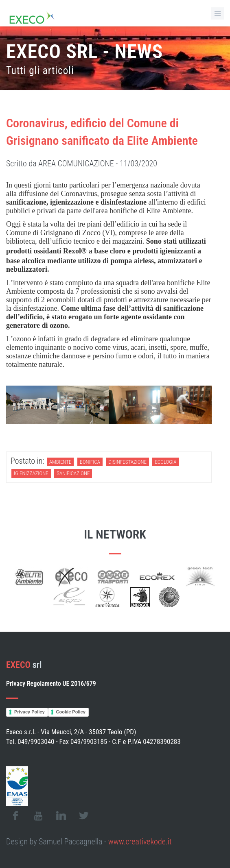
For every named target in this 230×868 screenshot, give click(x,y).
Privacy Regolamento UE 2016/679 (51, 684)
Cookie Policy (71, 712)
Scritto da (82, 164)
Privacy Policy (30, 712)
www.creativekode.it (140, 842)
